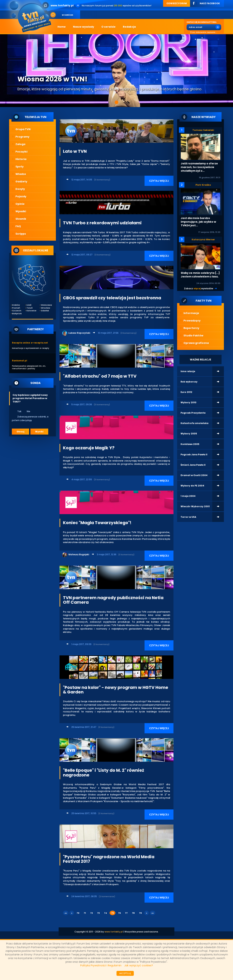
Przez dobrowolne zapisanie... (202, 32)
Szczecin (17, 311)
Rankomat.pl (20, 361)
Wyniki (39, 432)
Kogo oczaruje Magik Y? (89, 448)
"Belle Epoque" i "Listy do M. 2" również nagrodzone (103, 773)
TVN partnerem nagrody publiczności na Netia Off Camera (113, 600)
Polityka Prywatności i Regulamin (101, 965)
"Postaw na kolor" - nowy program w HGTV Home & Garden (116, 690)
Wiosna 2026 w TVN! (52, 79)
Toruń (30, 308)
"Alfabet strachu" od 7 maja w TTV (100, 376)
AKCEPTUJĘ (125, 973)
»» (153, 913)
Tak (17, 411)
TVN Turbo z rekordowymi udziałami (102, 223)
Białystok (17, 314)
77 (126, 913)
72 (92, 913)
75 (112, 913)
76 (119, 913)
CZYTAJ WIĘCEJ (159, 181)
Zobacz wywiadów (199, 288)
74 (105, 913)
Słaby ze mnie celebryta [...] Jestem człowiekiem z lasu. (200, 275)
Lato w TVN (75, 151)
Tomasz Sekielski (203, 130)
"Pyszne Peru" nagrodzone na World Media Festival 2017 (109, 859)
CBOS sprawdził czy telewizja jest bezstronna (112, 298)
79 (140, 913)
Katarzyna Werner (203, 239)
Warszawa (46, 305)
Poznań (16, 308)
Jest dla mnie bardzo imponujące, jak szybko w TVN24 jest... (198, 222)
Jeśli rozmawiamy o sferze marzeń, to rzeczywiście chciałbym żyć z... (199, 167)
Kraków (16, 305)
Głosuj (20, 432)
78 (133, 913)
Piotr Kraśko (203, 185)
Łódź (29, 305)
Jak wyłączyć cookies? (139, 965)
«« (66, 913)
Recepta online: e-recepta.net (30, 343)
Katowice (31, 311)
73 (98, 913)
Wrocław (46, 308)
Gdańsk (45, 311)
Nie (26, 411)
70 (78, 913)
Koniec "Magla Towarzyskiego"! (97, 523)
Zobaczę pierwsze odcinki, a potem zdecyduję (30, 418)
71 (85, 913)
